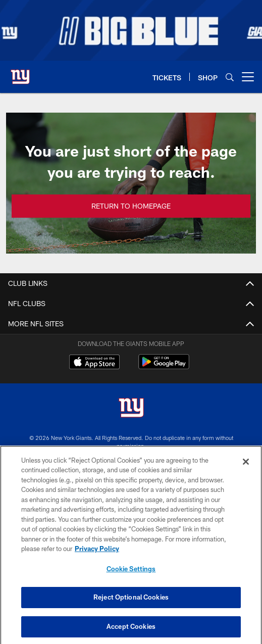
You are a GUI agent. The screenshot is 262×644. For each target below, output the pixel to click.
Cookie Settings (131, 574)
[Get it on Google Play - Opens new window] (164, 367)
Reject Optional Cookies (131, 603)
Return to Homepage (131, 206)
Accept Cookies (131, 631)
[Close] (246, 467)
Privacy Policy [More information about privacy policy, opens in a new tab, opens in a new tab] (97, 554)
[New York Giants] (131, 409)
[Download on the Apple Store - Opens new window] (94, 363)
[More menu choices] (248, 77)
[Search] (230, 77)
